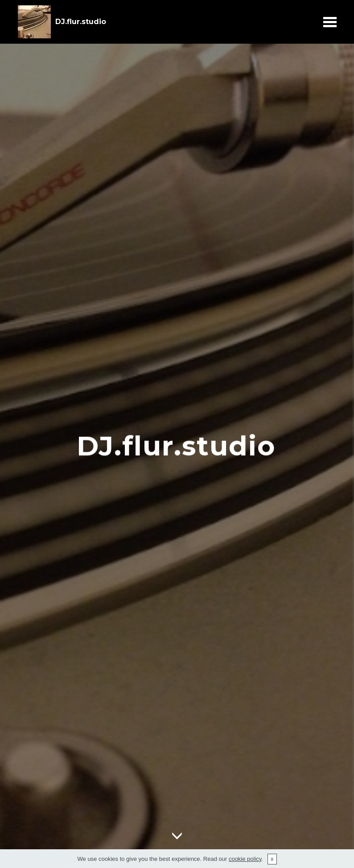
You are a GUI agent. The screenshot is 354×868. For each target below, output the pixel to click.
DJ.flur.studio (81, 22)
